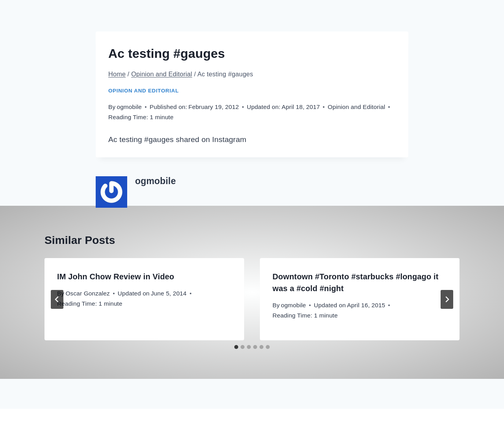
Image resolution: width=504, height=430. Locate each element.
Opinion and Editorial (144, 91)
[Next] (447, 299)
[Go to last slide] (57, 299)
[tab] (236, 347)
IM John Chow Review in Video (116, 277)
